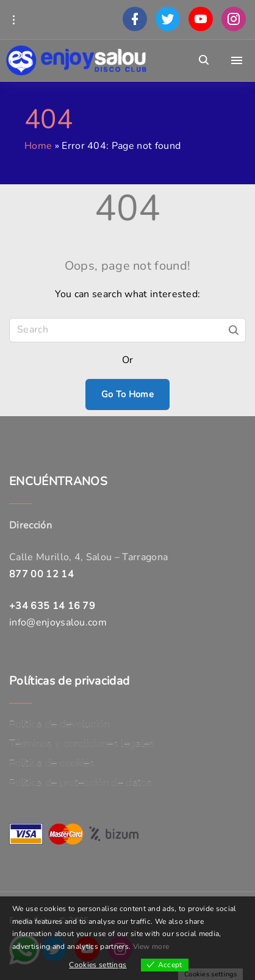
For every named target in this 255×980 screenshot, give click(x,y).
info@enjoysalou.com (58, 622)
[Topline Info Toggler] (13, 20)
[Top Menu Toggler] (237, 60)
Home (38, 146)
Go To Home (127, 394)
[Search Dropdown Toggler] (204, 60)
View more (151, 946)
